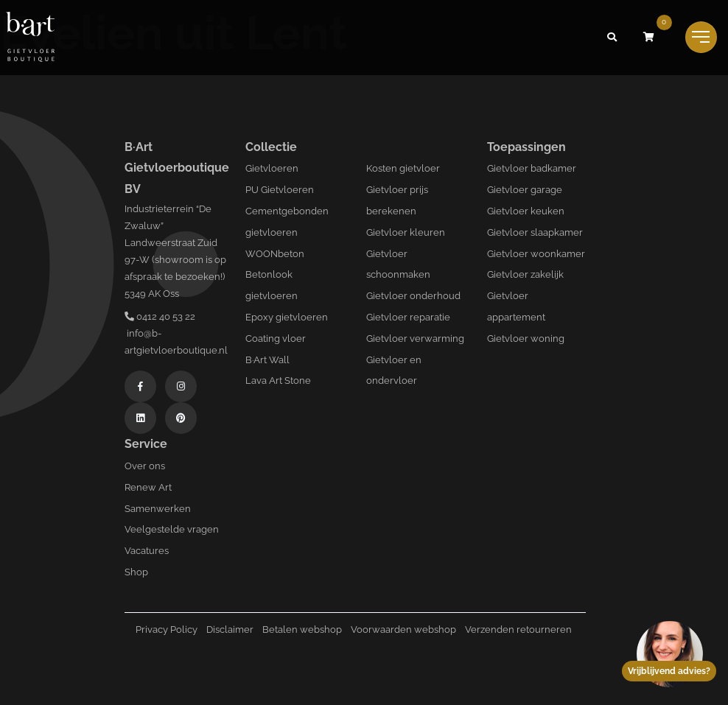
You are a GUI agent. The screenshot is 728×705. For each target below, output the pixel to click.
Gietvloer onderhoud (413, 296)
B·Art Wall (267, 360)
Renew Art (148, 487)
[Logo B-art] (30, 38)
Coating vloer (276, 339)
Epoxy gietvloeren (287, 317)
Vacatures (147, 551)
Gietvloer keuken (526, 211)
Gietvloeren (272, 168)
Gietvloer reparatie (408, 317)
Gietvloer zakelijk (525, 274)
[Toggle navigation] (701, 37)
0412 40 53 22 (160, 316)
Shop (136, 572)
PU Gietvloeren (280, 190)
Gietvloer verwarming (415, 339)
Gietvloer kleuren (406, 232)
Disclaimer (230, 629)
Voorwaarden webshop (403, 629)
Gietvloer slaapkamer (535, 232)
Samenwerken (158, 509)
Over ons (145, 466)
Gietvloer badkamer (532, 168)
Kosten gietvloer (403, 168)
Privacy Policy (167, 629)
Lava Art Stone (278, 380)
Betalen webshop (302, 629)
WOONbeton (275, 254)
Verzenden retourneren (518, 629)
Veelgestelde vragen (172, 529)
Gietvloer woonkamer (536, 254)
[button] (612, 38)
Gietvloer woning (526, 339)
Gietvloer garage (525, 190)
